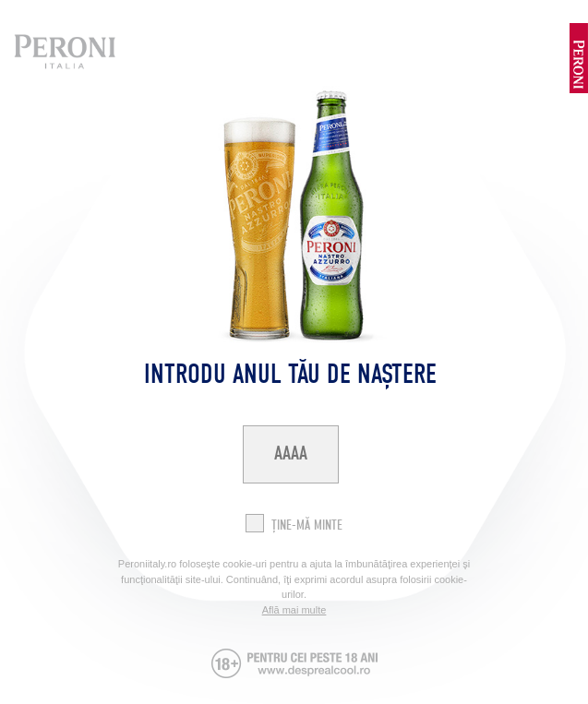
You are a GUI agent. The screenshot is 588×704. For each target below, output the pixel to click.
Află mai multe (294, 610)
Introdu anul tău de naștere (290, 374)
